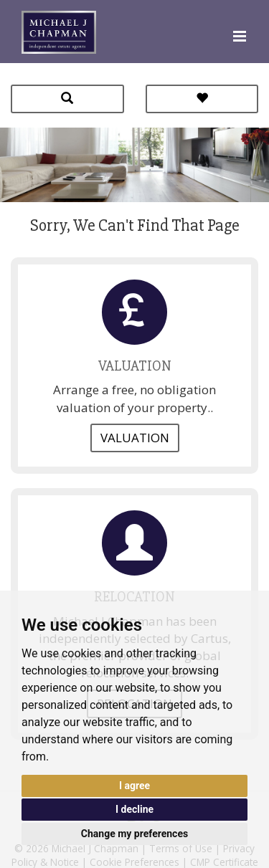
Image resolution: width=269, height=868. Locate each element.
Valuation (135, 438)
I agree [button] (134, 786)
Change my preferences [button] (134, 834)
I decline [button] (134, 809)
